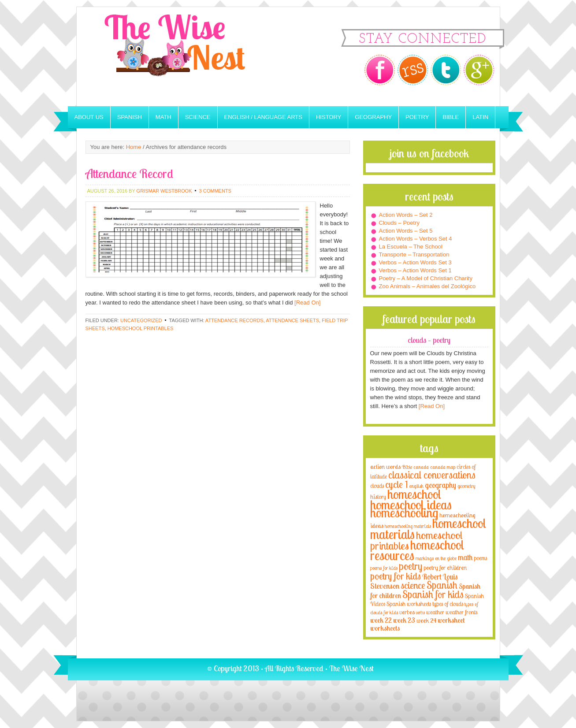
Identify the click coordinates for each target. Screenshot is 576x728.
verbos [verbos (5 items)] (407, 612)
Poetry (417, 117)
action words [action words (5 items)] (385, 466)
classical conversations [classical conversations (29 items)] (432, 475)
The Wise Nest (187, 57)
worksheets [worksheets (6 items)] (385, 628)
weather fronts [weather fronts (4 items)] (461, 612)
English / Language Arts (263, 117)
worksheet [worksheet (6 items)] (451, 620)
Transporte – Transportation (414, 254)
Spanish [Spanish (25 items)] (442, 585)
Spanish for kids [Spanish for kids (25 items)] (433, 594)
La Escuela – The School (411, 247)
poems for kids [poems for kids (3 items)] (384, 568)
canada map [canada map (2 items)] (443, 467)
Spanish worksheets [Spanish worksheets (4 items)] (409, 604)
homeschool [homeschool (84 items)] (414, 494)
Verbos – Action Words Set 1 (415, 270)
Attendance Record (129, 173)
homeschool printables (141, 328)
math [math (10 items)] (465, 557)
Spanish (130, 117)
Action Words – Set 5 (406, 231)
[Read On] (307, 303)
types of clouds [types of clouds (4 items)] (448, 604)
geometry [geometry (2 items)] (466, 486)
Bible (451, 117)
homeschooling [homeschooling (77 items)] (404, 513)
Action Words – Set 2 (406, 215)
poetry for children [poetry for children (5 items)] (445, 567)
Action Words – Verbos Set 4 (416, 239)
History (329, 117)
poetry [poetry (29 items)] (411, 566)
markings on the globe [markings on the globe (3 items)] (436, 558)
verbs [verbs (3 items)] (420, 612)
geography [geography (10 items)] (440, 485)
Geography (373, 117)
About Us (89, 117)
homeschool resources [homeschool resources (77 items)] (417, 550)
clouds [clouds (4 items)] (377, 486)
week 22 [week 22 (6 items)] (381, 620)
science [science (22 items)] (413, 585)
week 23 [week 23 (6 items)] (404, 620)
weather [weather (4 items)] (435, 612)
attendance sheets (292, 320)
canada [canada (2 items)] (421, 467)
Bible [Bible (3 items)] (407, 467)
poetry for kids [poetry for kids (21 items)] (396, 576)
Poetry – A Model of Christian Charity (426, 278)
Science (198, 117)
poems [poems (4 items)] (480, 558)
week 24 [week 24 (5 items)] (426, 620)
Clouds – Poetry (399, 223)
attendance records (234, 320)
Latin (480, 117)
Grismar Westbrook (164, 191)
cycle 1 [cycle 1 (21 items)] (397, 484)
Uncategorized (141, 320)
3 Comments (215, 191)
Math (164, 117)
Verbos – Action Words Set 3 (415, 262)
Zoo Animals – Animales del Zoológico (427, 286)
